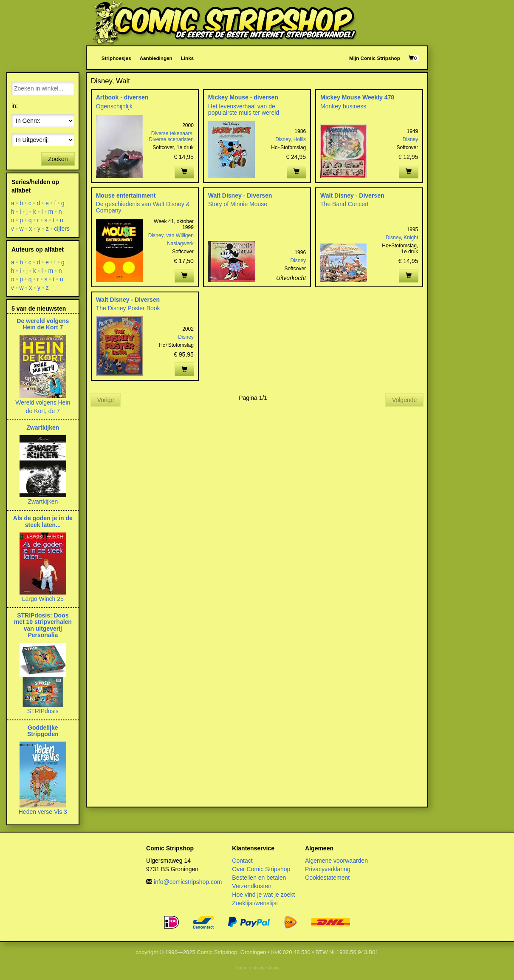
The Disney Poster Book (128, 308)
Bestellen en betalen (259, 878)
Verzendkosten (252, 886)
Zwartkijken (43, 428)
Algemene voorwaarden (336, 861)
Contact (242, 861)
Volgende (404, 400)
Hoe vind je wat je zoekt (263, 895)
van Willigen (180, 235)
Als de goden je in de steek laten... (43, 521)
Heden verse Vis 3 (43, 812)
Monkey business (343, 106)
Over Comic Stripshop (261, 869)
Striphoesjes (116, 58)
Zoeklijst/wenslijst (255, 903)
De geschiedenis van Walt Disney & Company (143, 207)
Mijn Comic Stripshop (375, 58)
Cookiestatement (327, 878)
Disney (283, 139)
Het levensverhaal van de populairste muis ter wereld (244, 109)
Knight (411, 238)
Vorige (106, 400)
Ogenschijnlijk (114, 106)
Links (187, 58)
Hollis (300, 139)
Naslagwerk (180, 244)
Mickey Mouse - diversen (243, 97)
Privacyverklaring (328, 869)
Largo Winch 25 (43, 599)
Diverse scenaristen (171, 139)
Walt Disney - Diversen (240, 195)
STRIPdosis (43, 711)
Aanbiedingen (156, 58)
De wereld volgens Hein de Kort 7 (43, 324)
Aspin (274, 968)
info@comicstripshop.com (188, 882)
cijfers (62, 229)
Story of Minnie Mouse (238, 204)
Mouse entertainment (126, 195)
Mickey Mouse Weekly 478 (357, 97)
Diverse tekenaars (172, 133)
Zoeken (58, 159)
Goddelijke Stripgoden (43, 731)
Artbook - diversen (122, 97)
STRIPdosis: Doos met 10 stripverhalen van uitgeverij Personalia (43, 625)
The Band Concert (345, 204)
